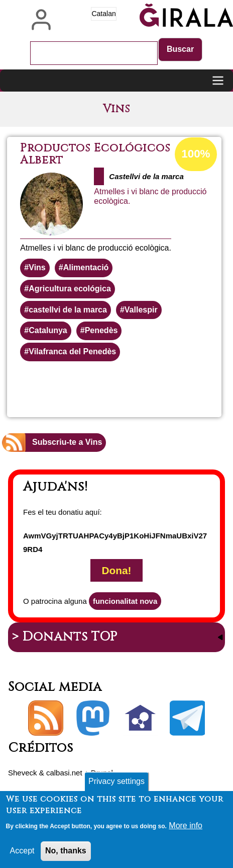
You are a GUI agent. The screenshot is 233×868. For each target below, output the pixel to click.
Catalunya (48, 330)
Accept (22, 854)
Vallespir (141, 310)
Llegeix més (159, 388)
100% (196, 154)
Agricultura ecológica (70, 289)
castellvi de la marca (68, 310)
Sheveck (23, 773)
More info (186, 829)
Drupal (102, 773)
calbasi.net (64, 773)
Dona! (117, 570)
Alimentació (86, 267)
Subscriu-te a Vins (67, 442)
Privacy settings (117, 785)
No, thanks (66, 854)
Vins (37, 267)
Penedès (101, 330)
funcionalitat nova (125, 601)
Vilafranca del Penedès (72, 351)
